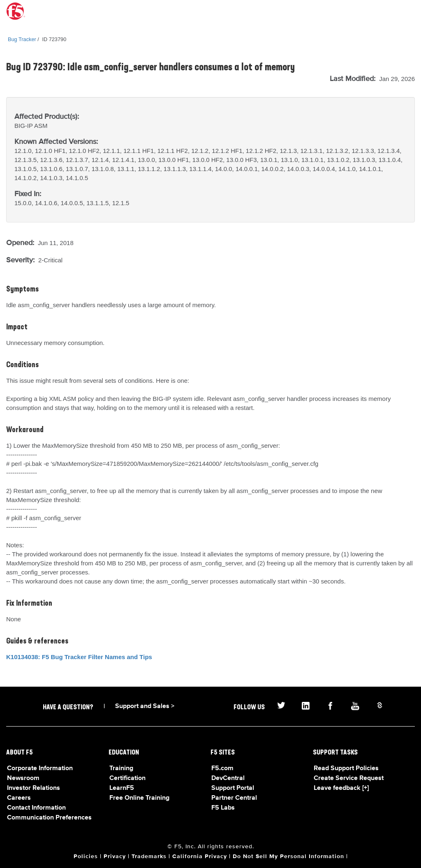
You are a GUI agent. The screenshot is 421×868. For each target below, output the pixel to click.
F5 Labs (223, 808)
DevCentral (228, 778)
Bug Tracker (22, 39)
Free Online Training (139, 798)
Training (121, 768)
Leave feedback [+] (341, 788)
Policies (86, 856)
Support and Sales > (145, 706)
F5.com (222, 768)
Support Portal (233, 788)
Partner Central (234, 798)
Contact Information (36, 808)
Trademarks (149, 856)
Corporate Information (40, 768)
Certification (127, 778)
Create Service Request (349, 778)
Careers (19, 798)
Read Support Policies (346, 768)
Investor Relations (34, 788)
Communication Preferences (49, 818)
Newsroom (23, 778)
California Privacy (200, 856)
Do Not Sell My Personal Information (288, 856)
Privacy (115, 856)
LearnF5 (122, 788)
